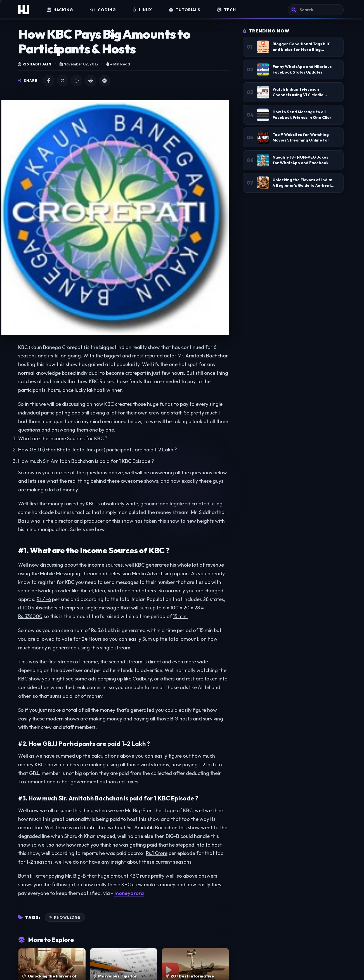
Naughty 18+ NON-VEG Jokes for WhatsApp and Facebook (301, 160)
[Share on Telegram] (105, 81)
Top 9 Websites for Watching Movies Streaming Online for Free (301, 137)
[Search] (316, 10)
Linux (142, 10)
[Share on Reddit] (91, 81)
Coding (103, 10)
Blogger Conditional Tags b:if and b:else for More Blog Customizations (301, 47)
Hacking (60, 10)
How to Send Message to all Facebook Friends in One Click (302, 115)
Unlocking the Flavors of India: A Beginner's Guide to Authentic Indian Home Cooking (303, 183)
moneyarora (129, 893)
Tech (227, 10)
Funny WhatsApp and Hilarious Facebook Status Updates (302, 69)
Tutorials (185, 10)
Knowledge (67, 917)
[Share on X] (63, 81)
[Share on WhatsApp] (77, 81)
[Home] (24, 10)
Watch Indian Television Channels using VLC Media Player (298, 92)
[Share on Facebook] (49, 81)
